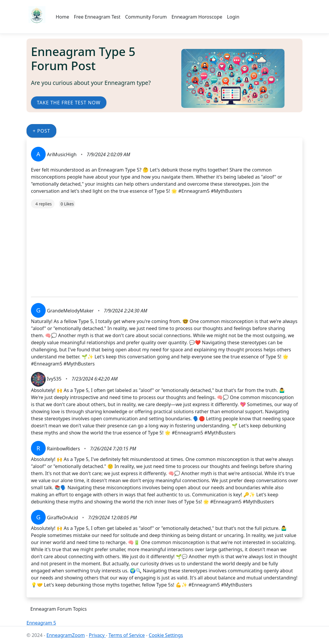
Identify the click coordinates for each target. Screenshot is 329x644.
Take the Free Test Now (69, 103)
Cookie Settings (166, 635)
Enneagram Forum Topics (59, 609)
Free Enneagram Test (97, 17)
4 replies (43, 204)
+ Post (41, 131)
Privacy (97, 635)
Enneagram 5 (41, 623)
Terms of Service (127, 635)
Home (62, 17)
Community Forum (146, 17)
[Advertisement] (164, 250)
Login (233, 17)
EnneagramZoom (66, 635)
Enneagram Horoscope (197, 17)
